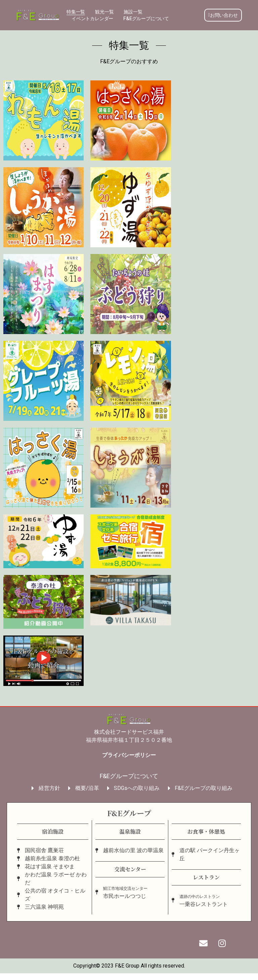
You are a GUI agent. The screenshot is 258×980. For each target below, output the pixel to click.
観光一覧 (104, 12)
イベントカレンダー (92, 18)
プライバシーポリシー (129, 755)
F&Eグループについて (146, 18)
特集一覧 (76, 12)
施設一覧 (133, 12)
